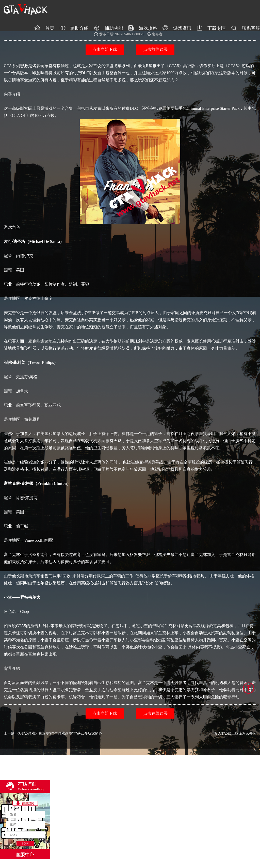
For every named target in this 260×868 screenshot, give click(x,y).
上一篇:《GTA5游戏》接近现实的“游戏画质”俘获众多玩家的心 (53, 733)
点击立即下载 (105, 49)
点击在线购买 (155, 713)
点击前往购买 (155, 49)
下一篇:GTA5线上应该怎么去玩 (232, 733)
